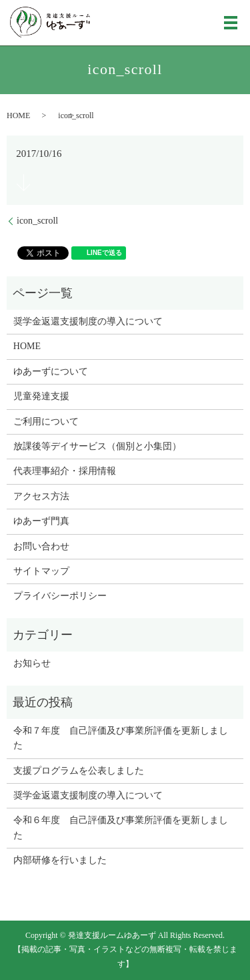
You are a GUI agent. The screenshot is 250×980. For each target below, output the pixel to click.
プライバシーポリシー (60, 596)
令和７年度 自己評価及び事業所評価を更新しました (121, 738)
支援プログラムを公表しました (79, 771)
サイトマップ (41, 571)
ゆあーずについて (51, 372)
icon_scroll (37, 221)
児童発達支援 (41, 396)
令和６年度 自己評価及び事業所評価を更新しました (121, 827)
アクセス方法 (41, 496)
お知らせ (32, 663)
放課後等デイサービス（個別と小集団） (97, 446)
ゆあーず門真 (41, 521)
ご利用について (46, 422)
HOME (18, 115)
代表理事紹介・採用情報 (65, 471)
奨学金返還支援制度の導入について (88, 321)
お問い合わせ (41, 546)
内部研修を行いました (60, 860)
